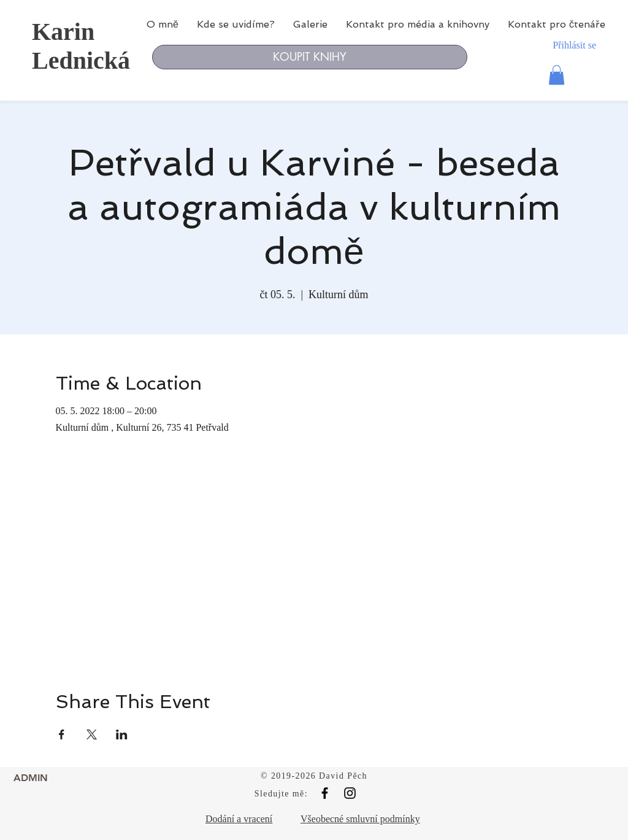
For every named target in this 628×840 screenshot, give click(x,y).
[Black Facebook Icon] (325, 793)
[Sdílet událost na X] (92, 734)
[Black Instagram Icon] (350, 793)
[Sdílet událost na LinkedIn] (122, 734)
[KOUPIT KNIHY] (310, 57)
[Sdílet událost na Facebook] (62, 734)
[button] (557, 75)
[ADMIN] (31, 778)
